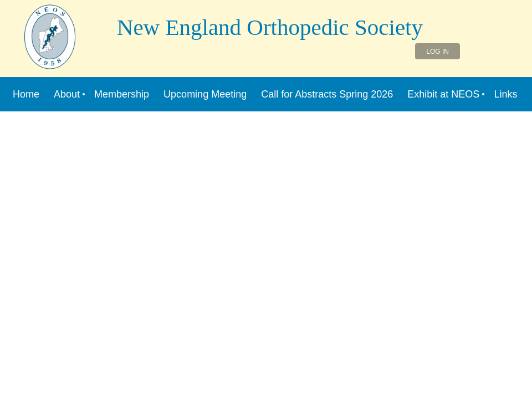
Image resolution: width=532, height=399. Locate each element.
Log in (438, 52)
